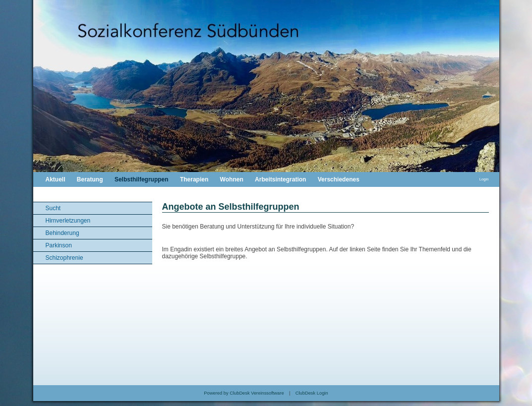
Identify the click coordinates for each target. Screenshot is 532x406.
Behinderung (62, 233)
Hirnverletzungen (68, 221)
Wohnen (232, 179)
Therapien (194, 179)
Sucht (53, 208)
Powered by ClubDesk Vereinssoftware (244, 393)
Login (484, 179)
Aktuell (56, 179)
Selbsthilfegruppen (142, 179)
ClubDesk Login (312, 393)
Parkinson (59, 245)
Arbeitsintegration (280, 179)
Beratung (90, 179)
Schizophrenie (64, 258)
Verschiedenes (339, 179)
